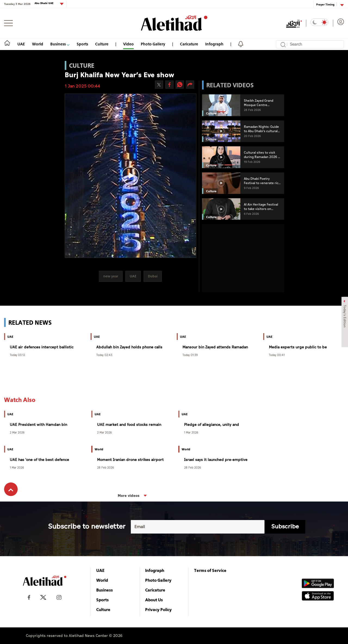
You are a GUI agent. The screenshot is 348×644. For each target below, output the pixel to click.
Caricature (189, 44)
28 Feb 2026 (105, 467)
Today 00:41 (277, 355)
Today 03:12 (17, 355)
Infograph (214, 44)
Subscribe (285, 527)
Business (60, 44)
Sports (82, 44)
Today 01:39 (190, 355)
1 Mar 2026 (191, 432)
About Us (154, 600)
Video (128, 44)
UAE (21, 44)
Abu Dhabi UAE (44, 3)
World (38, 44)
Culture (102, 44)
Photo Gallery (153, 44)
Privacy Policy (159, 609)
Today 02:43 (104, 355)
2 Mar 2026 (17, 432)
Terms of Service (210, 570)
